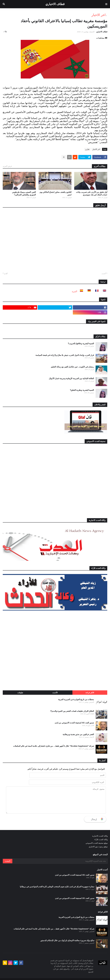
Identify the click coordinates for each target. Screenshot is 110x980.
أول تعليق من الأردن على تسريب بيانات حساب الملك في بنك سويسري (92, 194)
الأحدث (55, 693)
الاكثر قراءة (90, 693)
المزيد (74, 291)
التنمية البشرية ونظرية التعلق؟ (82, 390)
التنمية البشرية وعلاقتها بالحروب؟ (81, 344)
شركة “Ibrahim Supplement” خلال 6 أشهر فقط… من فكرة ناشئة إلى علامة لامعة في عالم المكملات (54, 746)
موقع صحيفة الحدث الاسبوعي (97, 837)
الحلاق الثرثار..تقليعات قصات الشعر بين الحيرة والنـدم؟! (72, 711)
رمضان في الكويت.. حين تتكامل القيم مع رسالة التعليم (72, 367)
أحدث (104, 274)
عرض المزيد (7, 166)
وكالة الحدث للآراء (101, 833)
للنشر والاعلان (17, 976)
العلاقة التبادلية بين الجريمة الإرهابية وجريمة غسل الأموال (71, 378)
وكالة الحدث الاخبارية (100, 829)
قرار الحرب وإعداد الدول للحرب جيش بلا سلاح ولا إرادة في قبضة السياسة (65, 355)
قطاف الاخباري (55, 4)
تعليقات (20, 693)
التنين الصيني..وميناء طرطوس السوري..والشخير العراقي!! (24, 194)
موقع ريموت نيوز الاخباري (98, 840)
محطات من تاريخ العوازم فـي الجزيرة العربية (76, 699)
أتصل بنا (6, 976)
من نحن (29, 976)
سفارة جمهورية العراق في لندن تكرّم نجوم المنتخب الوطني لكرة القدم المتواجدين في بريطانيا (57, 880)
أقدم (6, 274)
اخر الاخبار (99, 15)
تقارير (87, 149)
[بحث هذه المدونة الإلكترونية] (60, 855)
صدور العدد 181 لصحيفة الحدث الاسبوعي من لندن (75, 892)
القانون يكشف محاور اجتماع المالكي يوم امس (56, 194)
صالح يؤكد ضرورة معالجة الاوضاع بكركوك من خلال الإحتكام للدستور (67, 934)
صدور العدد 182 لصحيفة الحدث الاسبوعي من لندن (74, 723)
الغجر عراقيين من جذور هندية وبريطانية (78, 734)
